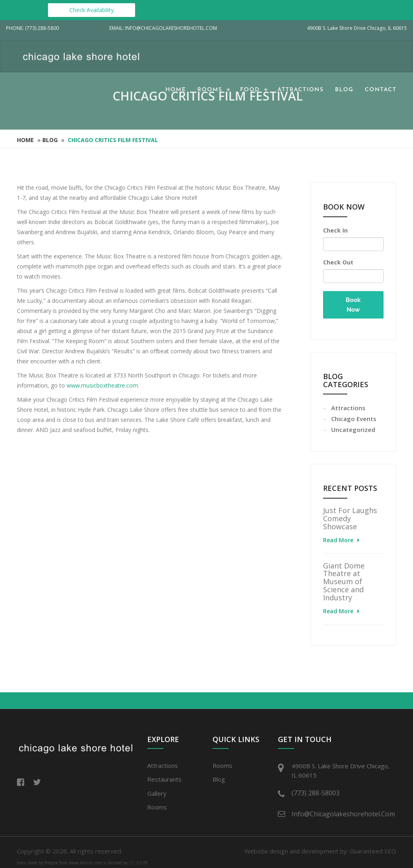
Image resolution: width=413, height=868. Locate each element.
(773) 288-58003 (316, 793)
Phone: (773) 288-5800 (32, 28)
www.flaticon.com (86, 863)
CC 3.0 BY (138, 863)
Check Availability (92, 10)
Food (250, 90)
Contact (381, 90)
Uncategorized (353, 430)
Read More (338, 540)
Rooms (210, 90)
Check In (335, 230)
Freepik (51, 863)
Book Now (353, 305)
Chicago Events (354, 419)
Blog (344, 90)
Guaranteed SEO (373, 851)
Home (176, 90)
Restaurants (164, 779)
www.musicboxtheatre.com (102, 385)
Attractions (301, 90)
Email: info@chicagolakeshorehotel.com (163, 28)
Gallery (157, 793)
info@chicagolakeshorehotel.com (342, 814)
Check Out (338, 262)
